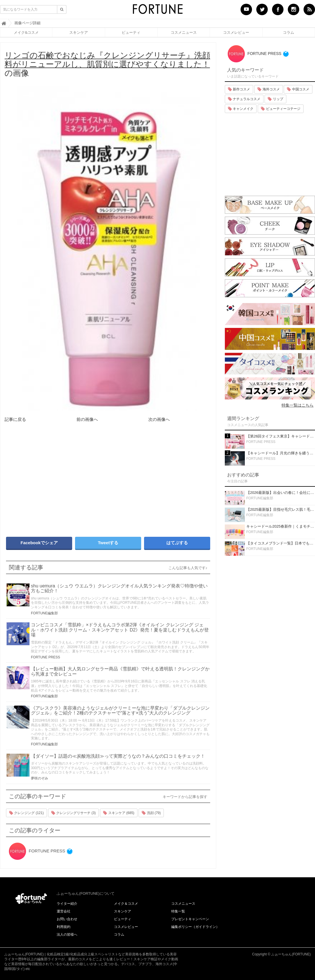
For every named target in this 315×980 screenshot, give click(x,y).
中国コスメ (298, 89)
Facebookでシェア (39, 543)
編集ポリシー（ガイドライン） (195, 927)
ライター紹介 (67, 904)
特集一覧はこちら (298, 405)
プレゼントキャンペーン (190, 919)
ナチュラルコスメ (244, 99)
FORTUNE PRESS (46, 657)
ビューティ (131, 32)
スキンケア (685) (119, 813)
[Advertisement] (54, 484)
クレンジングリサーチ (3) (73, 813)
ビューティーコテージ (280, 109)
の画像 (107, 64)
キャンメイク (241, 109)
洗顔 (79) (151, 813)
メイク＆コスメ (126, 904)
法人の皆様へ (67, 935)
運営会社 (64, 911)
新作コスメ (239, 89)
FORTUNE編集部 (44, 613)
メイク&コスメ (26, 32)
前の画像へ (87, 419)
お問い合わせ (67, 919)
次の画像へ (159, 419)
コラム (289, 32)
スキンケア (79, 32)
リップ (275, 99)
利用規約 (64, 927)
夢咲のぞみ (40, 778)
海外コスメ (268, 89)
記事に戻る (15, 419)
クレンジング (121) (26, 813)
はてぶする (177, 543)
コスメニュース (184, 32)
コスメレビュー (236, 32)
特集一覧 (178, 911)
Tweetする (108, 543)
